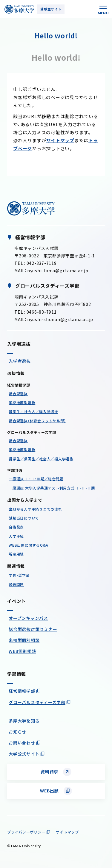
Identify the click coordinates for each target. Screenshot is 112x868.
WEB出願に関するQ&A (29, 545)
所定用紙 (16, 554)
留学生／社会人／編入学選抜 (33, 411)
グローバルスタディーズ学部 (37, 702)
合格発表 (16, 527)
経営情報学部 (22, 691)
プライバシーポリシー (26, 832)
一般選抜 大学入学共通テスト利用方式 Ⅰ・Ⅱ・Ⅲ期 (52, 488)
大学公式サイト (24, 754)
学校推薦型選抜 (22, 402)
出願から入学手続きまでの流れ (35, 509)
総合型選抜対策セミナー (33, 629)
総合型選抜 (18, 394)
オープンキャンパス (28, 618)
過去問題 (16, 584)
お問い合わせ (22, 743)
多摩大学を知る (24, 721)
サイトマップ (60, 140)
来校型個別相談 (24, 640)
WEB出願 (49, 791)
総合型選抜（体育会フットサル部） (37, 421)
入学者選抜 (20, 361)
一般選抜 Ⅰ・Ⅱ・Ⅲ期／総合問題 (36, 479)
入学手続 (16, 536)
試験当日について (24, 518)
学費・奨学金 (19, 575)
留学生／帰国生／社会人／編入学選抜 (41, 459)
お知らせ (17, 732)
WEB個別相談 (22, 651)
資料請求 (49, 772)
